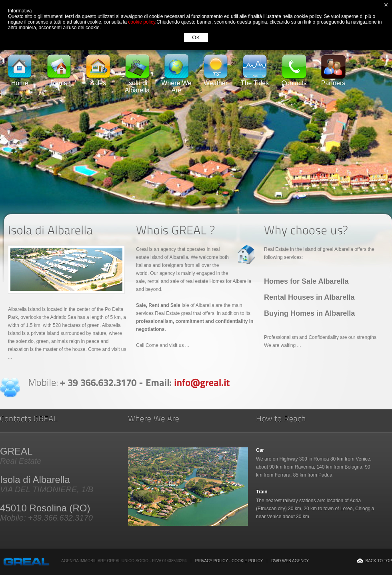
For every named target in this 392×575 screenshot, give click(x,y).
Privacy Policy (212, 561)
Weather (216, 80)
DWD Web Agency (290, 561)
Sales (98, 80)
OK (196, 37)
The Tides (255, 80)
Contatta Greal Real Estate (10, 387)
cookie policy (142, 22)
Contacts (294, 80)
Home (20, 80)
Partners (333, 80)
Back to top (379, 561)
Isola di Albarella (137, 84)
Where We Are (176, 84)
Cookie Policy (247, 561)
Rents (59, 80)
